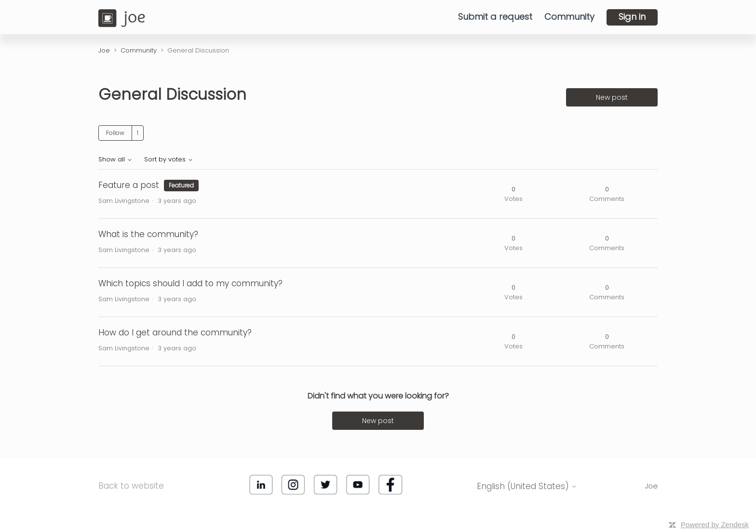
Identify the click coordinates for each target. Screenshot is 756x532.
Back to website (131, 486)
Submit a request (495, 17)
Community (569, 17)
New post (612, 97)
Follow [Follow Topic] (115, 133)
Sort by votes (169, 160)
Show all (115, 160)
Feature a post (129, 185)
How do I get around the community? (175, 332)
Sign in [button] (632, 17)
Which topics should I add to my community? (190, 283)
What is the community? (148, 234)
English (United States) (527, 487)
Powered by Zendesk (715, 525)
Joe (104, 50)
